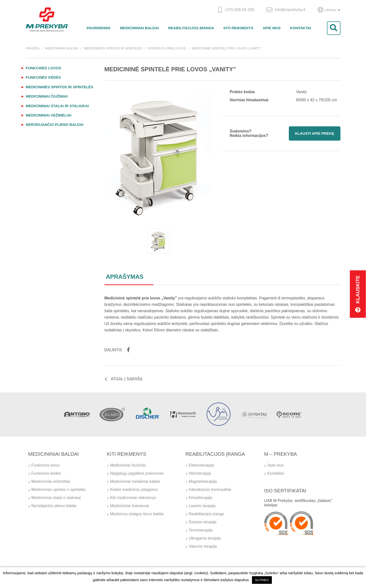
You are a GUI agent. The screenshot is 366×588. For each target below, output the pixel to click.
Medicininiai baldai (139, 28)
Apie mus (272, 28)
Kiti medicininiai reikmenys (133, 498)
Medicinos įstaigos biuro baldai (137, 514)
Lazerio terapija (202, 506)
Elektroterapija (201, 465)
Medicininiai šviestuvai (130, 506)
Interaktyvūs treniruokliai (210, 490)
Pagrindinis (98, 28)
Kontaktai (300, 28)
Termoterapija (201, 530)
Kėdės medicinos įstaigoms (134, 490)
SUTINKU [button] (262, 580)
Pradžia (33, 48)
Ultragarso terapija (205, 538)
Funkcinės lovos (44, 68)
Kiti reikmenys (238, 28)
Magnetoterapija (203, 481)
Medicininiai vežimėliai (49, 115)
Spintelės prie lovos (167, 48)
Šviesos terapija (203, 522)
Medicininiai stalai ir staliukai (57, 106)
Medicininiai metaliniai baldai (135, 481)
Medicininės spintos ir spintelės (113, 48)
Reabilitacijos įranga (191, 28)
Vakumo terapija (203, 546)
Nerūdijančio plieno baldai (55, 125)
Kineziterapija (201, 498)
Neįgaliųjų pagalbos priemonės (137, 473)
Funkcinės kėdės (43, 77)
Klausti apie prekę (315, 133)
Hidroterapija (200, 473)
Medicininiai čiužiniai (47, 96)
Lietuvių (329, 10)
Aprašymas (125, 277)
